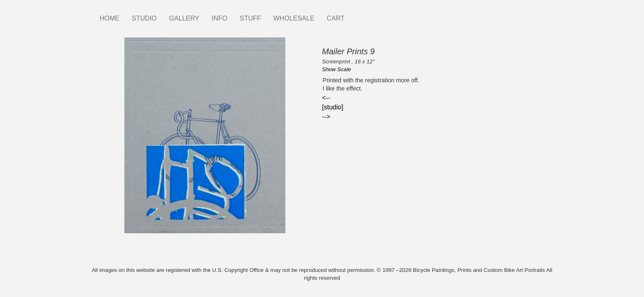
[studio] (333, 107)
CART (335, 18)
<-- (326, 98)
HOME (110, 18)
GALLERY (184, 18)
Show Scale (336, 69)
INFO (219, 18)
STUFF (250, 18)
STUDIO (144, 18)
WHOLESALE (294, 18)
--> (326, 117)
